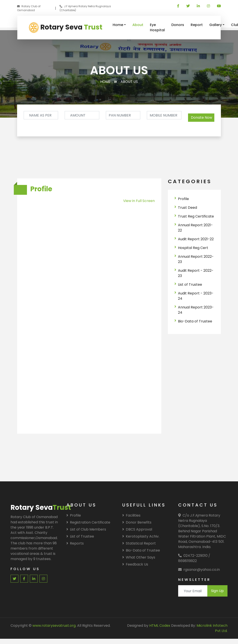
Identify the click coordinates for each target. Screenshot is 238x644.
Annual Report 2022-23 (196, 259)
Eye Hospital (157, 27)
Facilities (131, 515)
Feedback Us (135, 564)
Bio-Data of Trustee (195, 321)
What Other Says (139, 557)
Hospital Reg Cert (193, 248)
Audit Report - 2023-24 (196, 296)
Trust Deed (187, 208)
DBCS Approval (137, 529)
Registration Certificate (88, 522)
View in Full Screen (139, 201)
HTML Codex (160, 626)
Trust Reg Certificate (196, 216)
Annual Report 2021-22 (195, 228)
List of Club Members (86, 529)
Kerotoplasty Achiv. (141, 536)
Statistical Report (139, 543)
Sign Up (217, 591)
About (138, 25)
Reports (75, 543)
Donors (178, 25)
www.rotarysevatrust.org (54, 626)
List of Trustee (190, 285)
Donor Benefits (137, 522)
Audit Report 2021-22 (196, 239)
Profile (183, 199)
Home (118, 25)
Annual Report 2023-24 (196, 310)
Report (197, 25)
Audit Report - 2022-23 (196, 273)
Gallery (216, 25)
